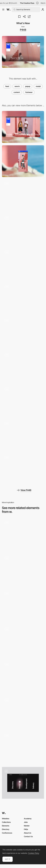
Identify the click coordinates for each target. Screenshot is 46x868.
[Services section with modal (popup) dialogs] (23, 783)
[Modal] (23, 570)
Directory (6, 829)
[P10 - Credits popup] (23, 534)
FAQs (26, 829)
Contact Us (28, 836)
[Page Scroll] (23, 195)
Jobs (26, 822)
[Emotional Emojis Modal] (23, 747)
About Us (28, 833)
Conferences (7, 833)
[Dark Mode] (23, 367)
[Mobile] (23, 161)
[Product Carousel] (23, 230)
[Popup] (23, 676)
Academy (28, 819)
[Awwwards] (8, 10)
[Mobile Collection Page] (23, 401)
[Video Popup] (23, 712)
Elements (6, 826)
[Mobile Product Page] (23, 469)
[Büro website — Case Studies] (23, 641)
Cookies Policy (34, 853)
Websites (6, 819)
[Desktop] (23, 127)
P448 (23, 30)
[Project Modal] (23, 605)
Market (27, 826)
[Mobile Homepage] (23, 435)
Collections (6, 822)
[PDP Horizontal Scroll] (23, 298)
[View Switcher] (23, 332)
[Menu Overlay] (23, 264)
